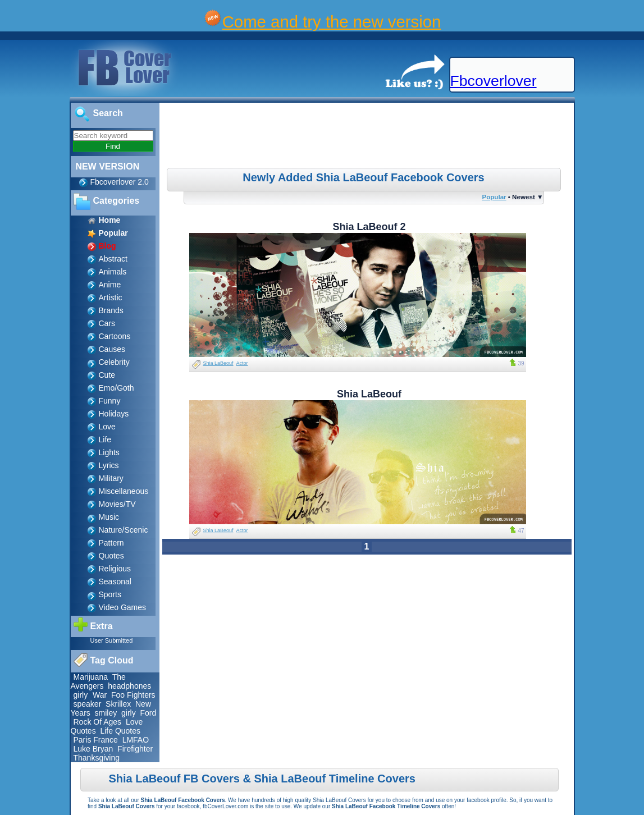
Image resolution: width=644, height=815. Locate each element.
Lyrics (109, 465)
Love (107, 427)
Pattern (111, 543)
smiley (106, 713)
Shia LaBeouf (218, 363)
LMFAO (136, 740)
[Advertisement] (368, 137)
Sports (110, 594)
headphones (129, 686)
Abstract (113, 259)
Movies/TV (117, 504)
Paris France (96, 740)
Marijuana (91, 677)
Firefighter (135, 749)
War (100, 695)
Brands (111, 310)
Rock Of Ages (98, 722)
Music (109, 517)
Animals (113, 272)
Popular (494, 197)
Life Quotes (120, 731)
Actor (242, 363)
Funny (110, 401)
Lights (109, 452)
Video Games (123, 607)
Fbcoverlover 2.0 (120, 182)
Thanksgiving (97, 758)
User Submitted (112, 640)
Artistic (111, 297)
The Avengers (98, 681)
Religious (115, 569)
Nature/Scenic (124, 530)
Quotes (111, 556)
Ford (148, 713)
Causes (112, 349)
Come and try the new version (332, 22)
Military (111, 478)
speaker (88, 704)
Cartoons (115, 336)
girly (82, 695)
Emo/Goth (117, 388)
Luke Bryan (93, 749)
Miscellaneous (124, 491)
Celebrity (114, 362)
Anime (110, 285)
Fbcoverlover (494, 81)
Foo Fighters (133, 695)
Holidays (114, 414)
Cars (107, 323)
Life (105, 439)
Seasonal (115, 582)
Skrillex (118, 704)
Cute (107, 375)
